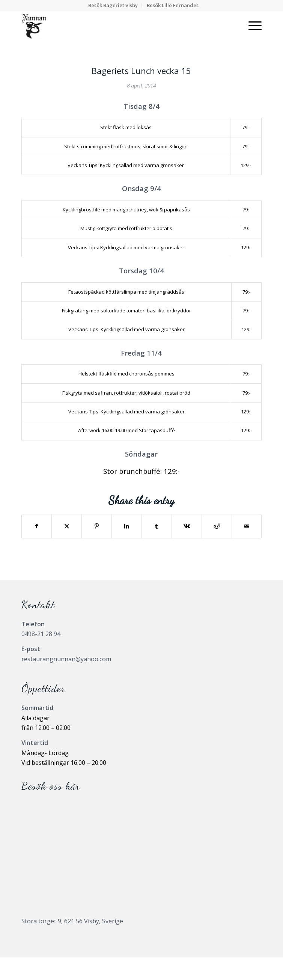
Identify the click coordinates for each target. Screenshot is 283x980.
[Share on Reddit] (217, 526)
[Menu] (251, 26)
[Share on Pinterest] (97, 526)
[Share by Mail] (247, 526)
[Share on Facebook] (37, 526)
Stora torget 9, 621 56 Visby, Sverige (72, 921)
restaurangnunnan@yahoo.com (66, 659)
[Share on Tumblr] (157, 526)
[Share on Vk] (187, 526)
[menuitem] (113, 5)
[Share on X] (67, 526)
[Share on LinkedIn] (127, 526)
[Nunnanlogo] (118, 26)
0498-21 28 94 (41, 634)
